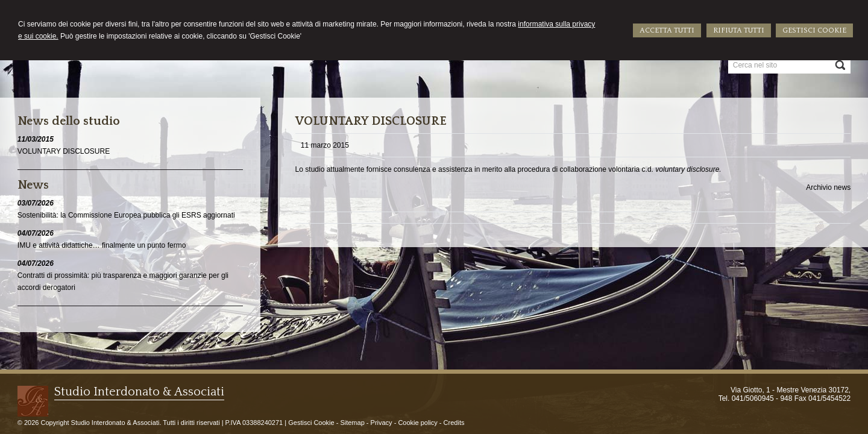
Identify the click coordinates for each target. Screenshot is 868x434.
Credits (454, 423)
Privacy (382, 423)
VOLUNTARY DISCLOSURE (64, 151)
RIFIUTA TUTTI (739, 30)
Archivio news (828, 187)
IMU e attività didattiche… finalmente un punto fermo (102, 245)
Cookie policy (417, 423)
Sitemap (352, 423)
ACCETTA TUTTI (667, 30)
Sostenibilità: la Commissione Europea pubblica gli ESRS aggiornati (126, 215)
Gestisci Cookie (311, 423)
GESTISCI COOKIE (814, 30)
